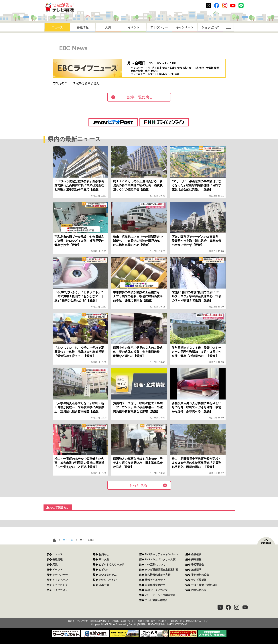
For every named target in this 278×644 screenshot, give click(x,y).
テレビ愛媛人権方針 (156, 600)
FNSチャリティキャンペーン (161, 554)
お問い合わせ (199, 590)
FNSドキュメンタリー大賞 (160, 559)
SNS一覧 (104, 585)
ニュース (57, 27)
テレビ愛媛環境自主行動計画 (161, 570)
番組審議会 (198, 565)
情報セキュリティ (155, 580)
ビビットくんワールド (111, 565)
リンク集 (104, 559)
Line (241, 5)
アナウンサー (159, 27)
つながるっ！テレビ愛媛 (139, 615)
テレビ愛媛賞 (199, 580)
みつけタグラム (108, 575)
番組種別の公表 (200, 575)
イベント (134, 27)
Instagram (225, 5)
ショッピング (210, 27)
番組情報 (83, 27)
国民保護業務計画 (155, 585)
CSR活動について (155, 565)
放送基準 (196, 570)
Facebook (217, 5)
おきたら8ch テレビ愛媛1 (59, 7)
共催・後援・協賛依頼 (204, 585)
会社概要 (196, 554)
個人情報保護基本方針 (158, 575)
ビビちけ (104, 570)
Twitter (209, 5)
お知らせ (104, 554)
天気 (108, 27)
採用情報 (196, 559)
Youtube (233, 5)
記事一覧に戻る (140, 97)
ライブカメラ (60, 590)
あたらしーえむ (108, 580)
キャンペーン (185, 27)
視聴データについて (156, 590)
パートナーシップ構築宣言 (160, 595)
